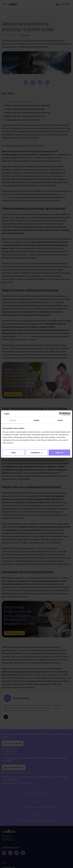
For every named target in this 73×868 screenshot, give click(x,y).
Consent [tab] (13, 420)
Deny (14, 452)
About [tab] (60, 420)
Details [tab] (36, 420)
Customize (37, 452)
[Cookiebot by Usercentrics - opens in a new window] (61, 414)
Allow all (59, 452)
